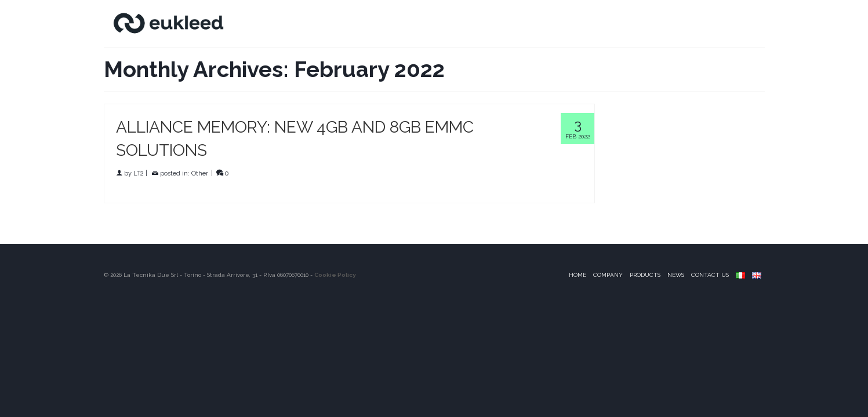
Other (200, 173)
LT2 (139, 173)
